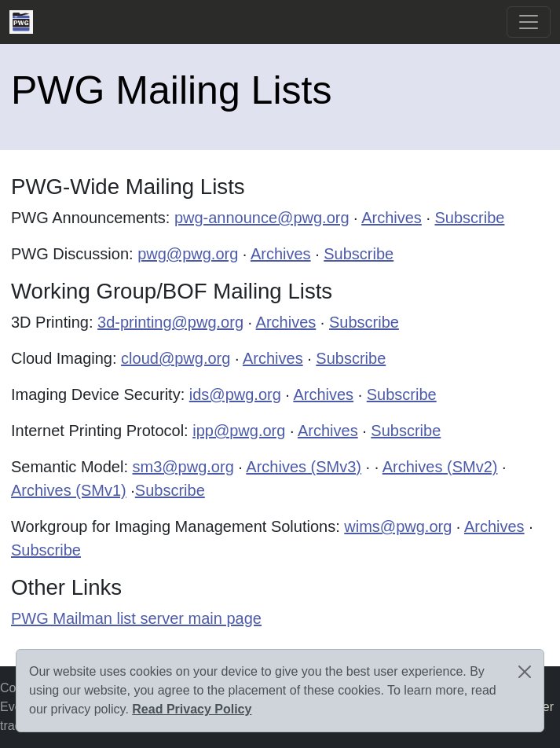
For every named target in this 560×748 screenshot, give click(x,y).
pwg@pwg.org (188, 254)
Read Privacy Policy (192, 709)
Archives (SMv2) (440, 467)
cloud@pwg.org (176, 358)
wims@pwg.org (398, 526)
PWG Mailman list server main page (136, 618)
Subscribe (470, 218)
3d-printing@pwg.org (170, 322)
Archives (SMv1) (69, 490)
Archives (392, 218)
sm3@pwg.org (183, 467)
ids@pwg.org (235, 394)
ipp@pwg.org (239, 431)
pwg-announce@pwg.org (262, 218)
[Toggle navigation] (529, 22)
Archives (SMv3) (304, 467)
